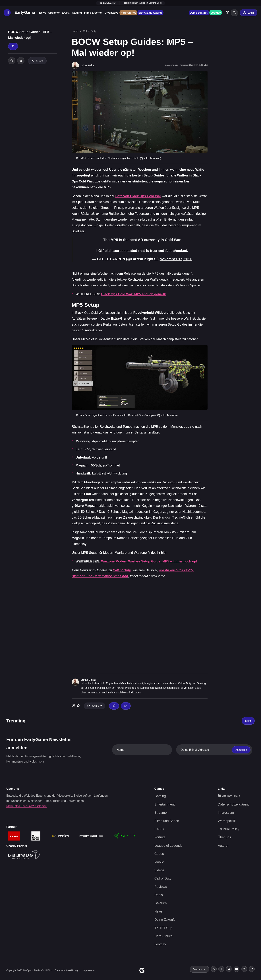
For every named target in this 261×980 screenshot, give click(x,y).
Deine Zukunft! (199, 13)
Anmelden (241, 750)
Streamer (54, 13)
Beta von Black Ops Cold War (138, 196)
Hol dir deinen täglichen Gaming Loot (143, 3)
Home (75, 31)
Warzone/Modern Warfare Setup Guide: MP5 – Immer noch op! (149, 561)
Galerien (161, 903)
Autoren (224, 845)
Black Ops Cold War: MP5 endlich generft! (134, 294)
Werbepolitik (227, 821)
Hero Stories (129, 13)
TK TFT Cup (163, 928)
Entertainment (165, 804)
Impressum (226, 812)
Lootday (215, 13)
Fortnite (160, 837)
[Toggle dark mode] (227, 13)
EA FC (66, 13)
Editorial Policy (229, 829)
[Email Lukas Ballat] (126, 706)
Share (37, 61)
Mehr (248, 721)
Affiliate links (229, 796)
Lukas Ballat (88, 680)
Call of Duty (90, 31)
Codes (159, 854)
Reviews (161, 887)
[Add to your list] (21, 61)
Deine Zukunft (165, 919)
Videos (159, 870)
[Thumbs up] (13, 46)
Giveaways (112, 13)
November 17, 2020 (176, 259)
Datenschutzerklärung (234, 804)
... (143, 692)
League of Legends (168, 845)
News (43, 13)
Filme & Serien (93, 13)
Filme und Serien (167, 821)
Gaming (77, 13)
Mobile (159, 862)
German (197, 969)
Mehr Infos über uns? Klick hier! (27, 806)
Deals (159, 895)
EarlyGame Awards (151, 13)
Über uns (224, 837)
